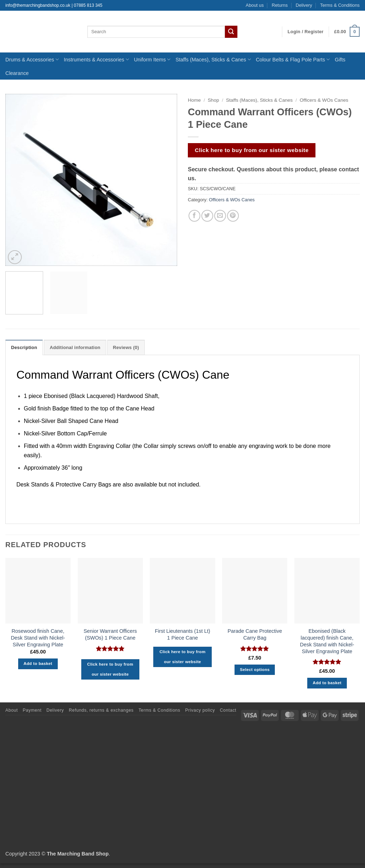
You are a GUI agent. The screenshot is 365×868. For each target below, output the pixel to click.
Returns (280, 5)
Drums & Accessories (32, 59)
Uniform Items (152, 59)
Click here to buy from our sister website (252, 150)
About (12, 710)
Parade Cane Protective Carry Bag (255, 634)
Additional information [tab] (75, 347)
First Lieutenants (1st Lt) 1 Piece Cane (182, 634)
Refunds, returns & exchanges (101, 710)
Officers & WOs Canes (324, 100)
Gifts (340, 60)
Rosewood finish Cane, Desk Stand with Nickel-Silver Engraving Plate (38, 638)
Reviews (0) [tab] (126, 347)
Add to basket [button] (38, 663)
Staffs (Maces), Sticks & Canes (213, 59)
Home (194, 100)
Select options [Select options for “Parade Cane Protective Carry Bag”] (255, 670)
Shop (214, 100)
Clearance (17, 73)
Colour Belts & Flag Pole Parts (293, 59)
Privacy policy (200, 710)
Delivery (304, 5)
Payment (32, 710)
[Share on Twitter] (207, 216)
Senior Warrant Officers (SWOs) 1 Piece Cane (110, 634)
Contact (228, 710)
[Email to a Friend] (220, 216)
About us (255, 5)
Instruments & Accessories (96, 59)
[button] (306, 32)
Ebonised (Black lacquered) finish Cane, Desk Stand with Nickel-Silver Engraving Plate (327, 641)
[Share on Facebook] (194, 216)
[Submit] (231, 32)
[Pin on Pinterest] (233, 216)
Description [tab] (24, 347)
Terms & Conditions (340, 5)
